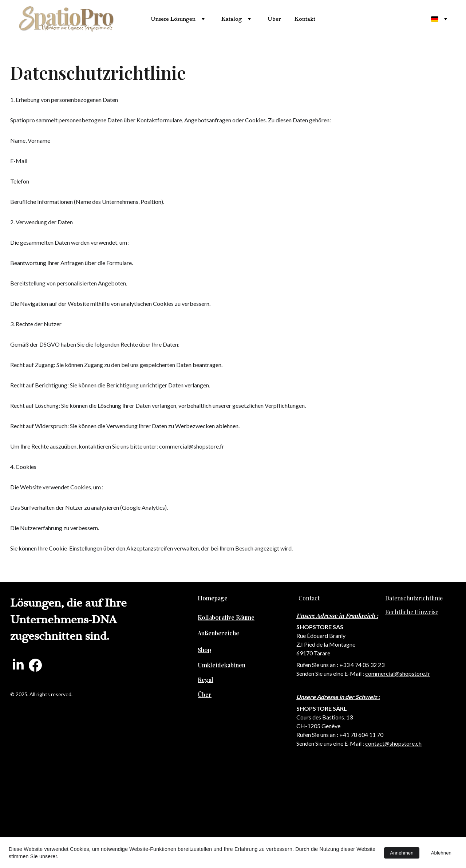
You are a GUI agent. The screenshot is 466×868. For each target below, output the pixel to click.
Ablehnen (441, 853)
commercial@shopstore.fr (192, 446)
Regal (206, 680)
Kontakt (305, 19)
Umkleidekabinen (222, 665)
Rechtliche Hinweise (412, 612)
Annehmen (402, 853)
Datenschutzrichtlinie (414, 598)
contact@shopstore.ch (393, 743)
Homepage (213, 598)
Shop (204, 650)
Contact (309, 598)
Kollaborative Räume (226, 617)
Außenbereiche (218, 633)
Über (274, 19)
